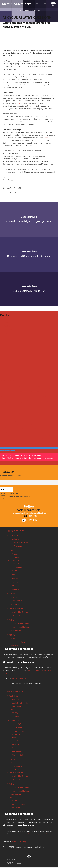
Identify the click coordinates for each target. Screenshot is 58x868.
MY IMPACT (12, 635)
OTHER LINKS (13, 579)
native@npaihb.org (19, 679)
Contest (14, 571)
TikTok (7, 333)
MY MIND (11, 620)
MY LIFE (10, 551)
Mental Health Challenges (21, 627)
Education (19, 193)
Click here (48, 138)
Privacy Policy (17, 601)
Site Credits (16, 604)
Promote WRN (17, 564)
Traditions (15, 539)
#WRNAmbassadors (15, 863)
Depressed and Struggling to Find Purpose (29, 256)
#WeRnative (12, 860)
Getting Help (16, 631)
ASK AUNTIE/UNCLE (15, 692)
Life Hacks (15, 558)
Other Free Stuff (17, 755)
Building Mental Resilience (21, 624)
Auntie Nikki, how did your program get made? (29, 222)
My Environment (18, 546)
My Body (15, 554)
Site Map (15, 597)
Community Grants (18, 642)
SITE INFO (11, 594)
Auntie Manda (19, 188)
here (19, 104)
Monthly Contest (18, 731)
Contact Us (16, 574)
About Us (15, 582)
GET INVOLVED (13, 560)
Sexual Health (17, 616)
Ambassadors (17, 567)
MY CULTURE (12, 536)
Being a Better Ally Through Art (29, 291)
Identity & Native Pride (20, 543)
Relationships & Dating (20, 612)
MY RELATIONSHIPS (15, 609)
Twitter (7, 323)
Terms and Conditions (20, 499)
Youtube (8, 326)
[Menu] (37, 4)
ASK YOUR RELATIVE (15, 531)
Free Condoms (17, 752)
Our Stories (16, 646)
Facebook (8, 319)
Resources (15, 589)
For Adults (15, 586)
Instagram (8, 330)
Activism (11, 193)
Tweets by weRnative (8, 381)
